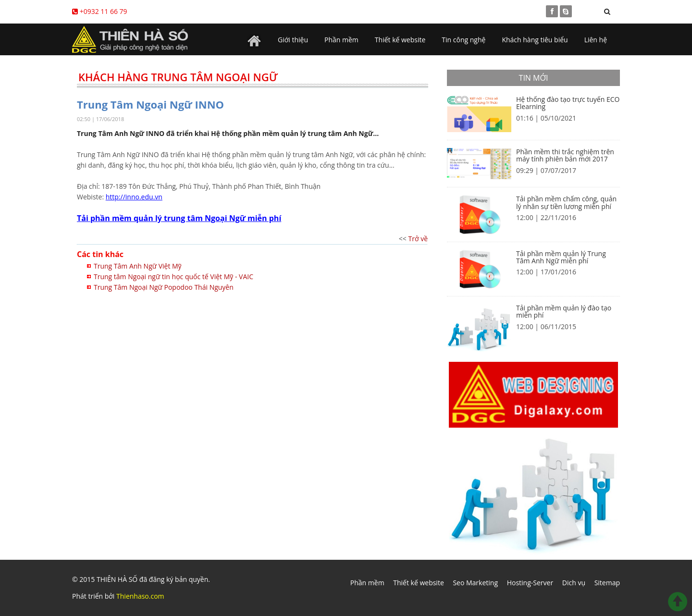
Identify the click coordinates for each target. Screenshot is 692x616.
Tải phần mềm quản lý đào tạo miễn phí (564, 311)
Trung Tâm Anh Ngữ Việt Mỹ (138, 266)
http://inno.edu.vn (134, 197)
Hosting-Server (530, 583)
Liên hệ (596, 40)
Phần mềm (341, 40)
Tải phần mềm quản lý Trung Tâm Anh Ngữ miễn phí (561, 257)
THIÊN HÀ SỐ (117, 579)
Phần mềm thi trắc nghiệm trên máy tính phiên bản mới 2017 (565, 155)
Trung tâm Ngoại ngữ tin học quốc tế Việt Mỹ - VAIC (173, 277)
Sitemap (607, 583)
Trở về (418, 239)
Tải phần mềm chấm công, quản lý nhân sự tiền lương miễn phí (566, 202)
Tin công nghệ (463, 40)
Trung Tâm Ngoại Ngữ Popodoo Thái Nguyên (164, 287)
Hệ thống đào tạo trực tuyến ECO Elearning (568, 103)
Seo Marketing (475, 583)
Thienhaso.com (140, 596)
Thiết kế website (400, 40)
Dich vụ (574, 583)
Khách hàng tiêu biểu (535, 40)
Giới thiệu (293, 40)
